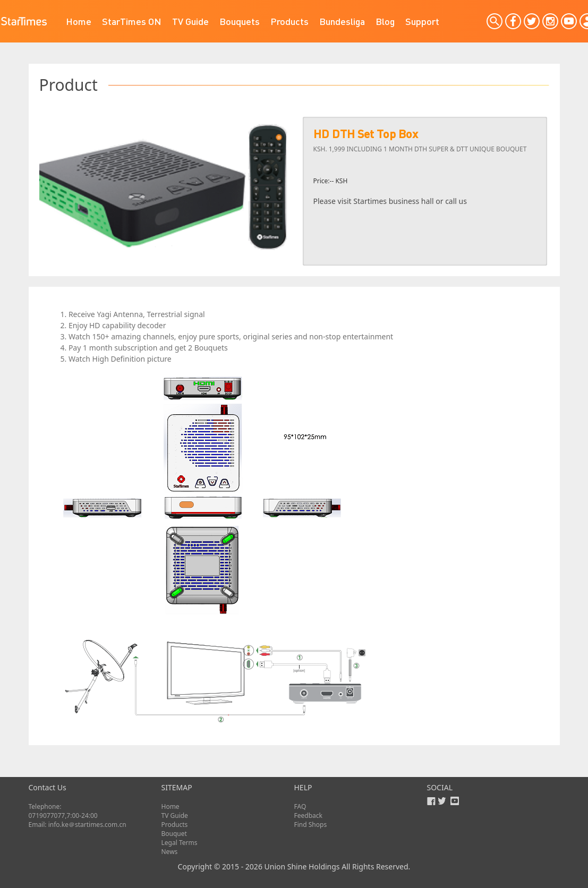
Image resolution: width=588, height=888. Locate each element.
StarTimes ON (132, 21)
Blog (385, 21)
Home (79, 21)
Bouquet (174, 834)
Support (422, 21)
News (170, 852)
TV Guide (190, 21)
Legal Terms (180, 843)
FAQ (300, 806)
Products (289, 21)
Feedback (308, 816)
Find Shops (311, 825)
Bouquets (240, 21)
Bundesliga (342, 21)
